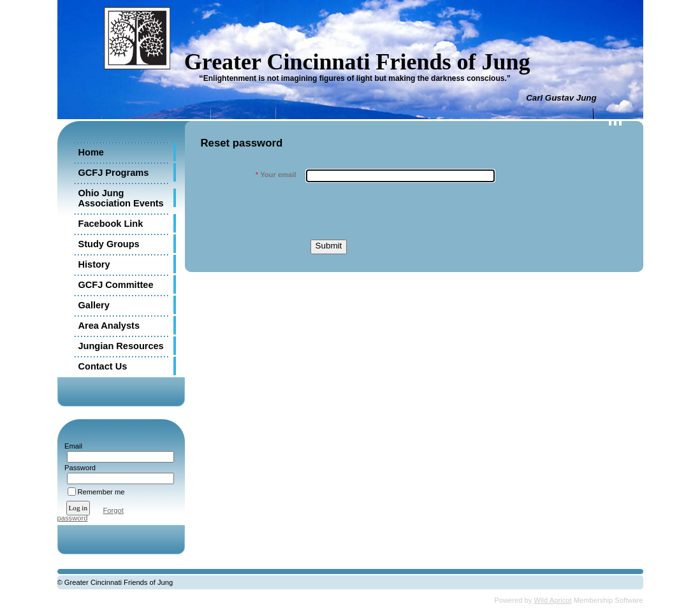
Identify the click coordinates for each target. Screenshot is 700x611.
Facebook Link (111, 224)
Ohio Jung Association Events (121, 198)
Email (71, 446)
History (94, 264)
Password (78, 468)
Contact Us (103, 366)
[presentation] (403, 211)
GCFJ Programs (114, 173)
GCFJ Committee (116, 285)
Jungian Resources (121, 346)
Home (91, 152)
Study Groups (109, 244)
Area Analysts (109, 326)
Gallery (94, 305)
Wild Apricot (553, 600)
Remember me (101, 492)
